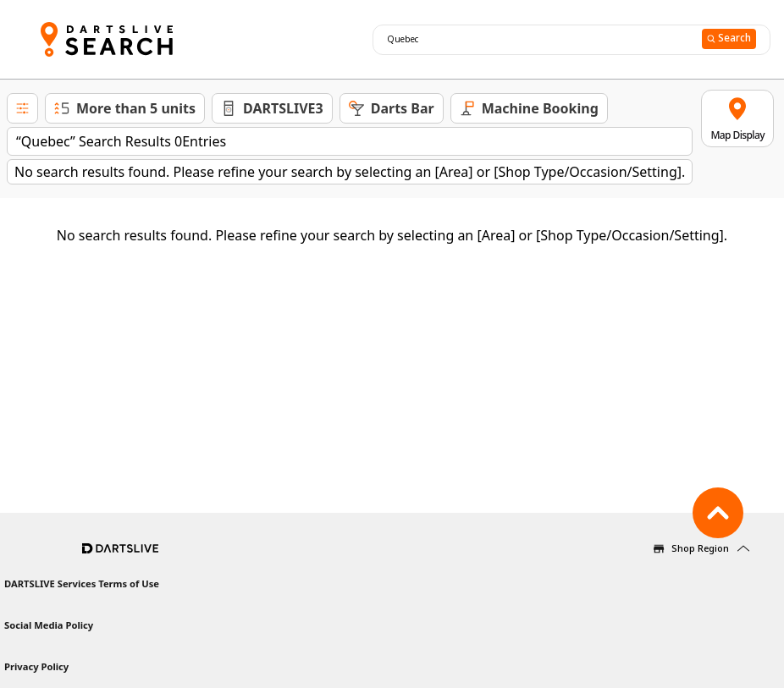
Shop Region (700, 548)
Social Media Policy (49, 625)
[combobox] (535, 40)
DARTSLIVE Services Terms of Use (82, 583)
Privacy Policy (36, 666)
